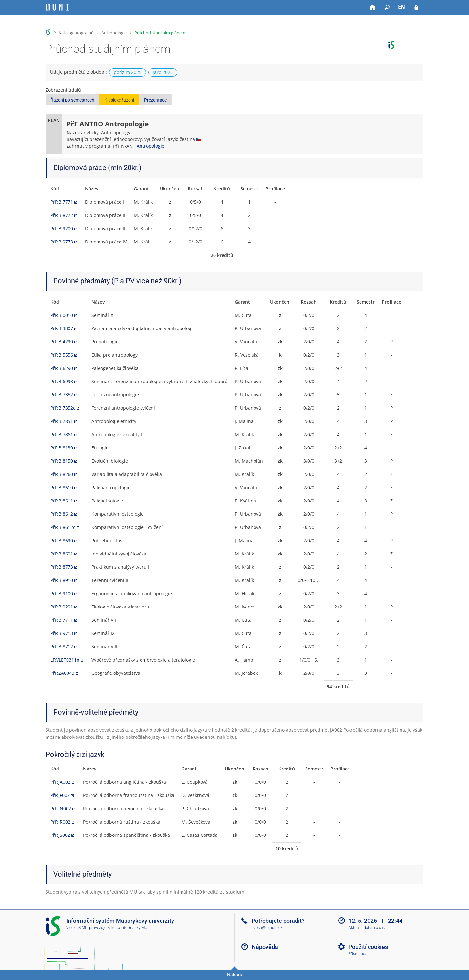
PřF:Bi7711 (62, 620)
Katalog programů (76, 33)
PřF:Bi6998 (62, 381)
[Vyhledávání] (387, 7)
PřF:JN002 (61, 808)
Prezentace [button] (155, 100)
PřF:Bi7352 (62, 395)
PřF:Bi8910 (62, 580)
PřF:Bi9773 (62, 242)
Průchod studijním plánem (160, 33)
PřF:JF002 (60, 795)
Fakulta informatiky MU (127, 928)
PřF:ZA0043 (62, 673)
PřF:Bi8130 (62, 448)
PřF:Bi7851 (62, 421)
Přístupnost (359, 954)
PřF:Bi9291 (62, 607)
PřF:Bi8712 (62, 646)
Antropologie (114, 33)
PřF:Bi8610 (62, 487)
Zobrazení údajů (63, 90)
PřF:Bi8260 (62, 474)
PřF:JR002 (60, 822)
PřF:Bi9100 (62, 593)
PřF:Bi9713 (62, 633)
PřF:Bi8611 (62, 501)
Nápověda (265, 947)
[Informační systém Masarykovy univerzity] (57, 7)
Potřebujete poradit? (278, 921)
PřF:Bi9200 (62, 228)
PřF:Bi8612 (62, 514)
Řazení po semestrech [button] (72, 100)
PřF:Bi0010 (62, 315)
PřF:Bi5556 (62, 355)
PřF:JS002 (60, 835)
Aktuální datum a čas (367, 928)
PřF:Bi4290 (62, 342)
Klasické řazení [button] (119, 100)
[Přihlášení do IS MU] (416, 7)
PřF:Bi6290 (62, 368)
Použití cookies (368, 947)
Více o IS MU (77, 928)
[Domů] (373, 7)
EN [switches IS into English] (401, 7)
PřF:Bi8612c (63, 527)
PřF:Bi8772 (62, 215)
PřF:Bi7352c (63, 408)
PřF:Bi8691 (62, 554)
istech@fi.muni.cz (267, 928)
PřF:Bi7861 (62, 434)
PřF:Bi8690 (62, 540)
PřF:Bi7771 (62, 202)
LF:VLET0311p (65, 660)
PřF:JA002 (60, 782)
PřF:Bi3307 (62, 328)
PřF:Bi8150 (62, 461)
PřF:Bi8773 (62, 567)
